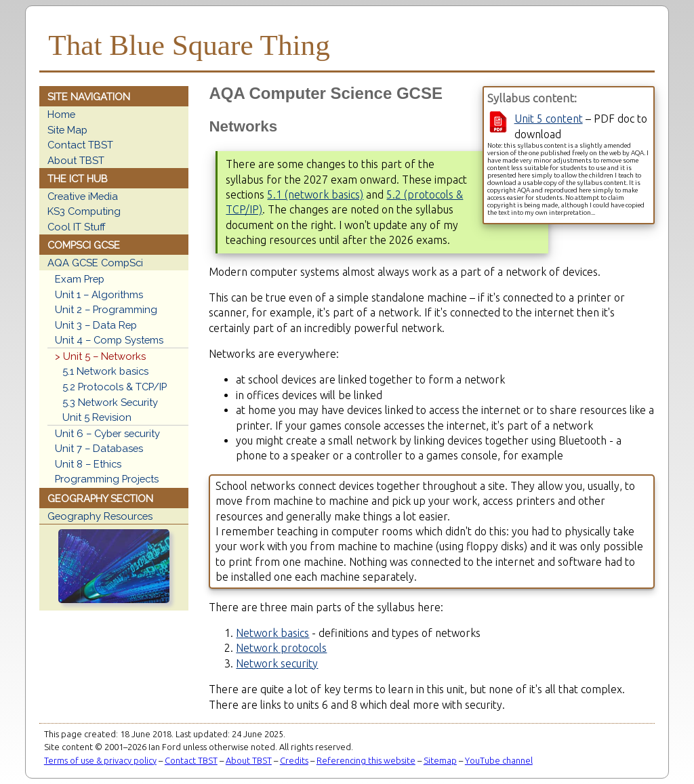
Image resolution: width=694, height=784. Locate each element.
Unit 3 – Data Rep (96, 325)
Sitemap (440, 760)
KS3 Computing (84, 211)
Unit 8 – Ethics (88, 464)
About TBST (76, 160)
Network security (277, 663)
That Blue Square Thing (189, 45)
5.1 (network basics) (315, 194)
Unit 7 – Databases (99, 448)
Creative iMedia (83, 196)
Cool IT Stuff (77, 227)
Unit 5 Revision (97, 417)
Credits (294, 760)
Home (61, 114)
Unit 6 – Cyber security (107, 433)
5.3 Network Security (110, 402)
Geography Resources (100, 516)
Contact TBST (80, 145)
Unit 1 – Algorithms (99, 294)
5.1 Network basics (105, 371)
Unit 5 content (549, 119)
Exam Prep (80, 279)
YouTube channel (499, 760)
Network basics (272, 633)
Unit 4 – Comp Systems (109, 340)
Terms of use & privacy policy (100, 760)
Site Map (67, 130)
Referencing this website (366, 760)
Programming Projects (107, 479)
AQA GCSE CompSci (95, 263)
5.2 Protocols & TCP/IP (115, 387)
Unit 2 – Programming (106, 309)
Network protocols (281, 648)
